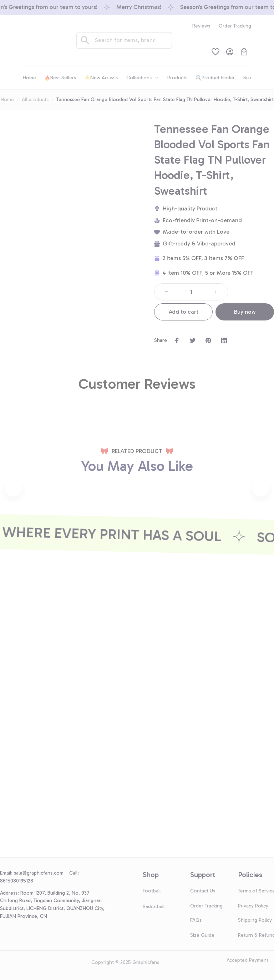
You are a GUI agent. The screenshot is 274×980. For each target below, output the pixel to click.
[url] (42, 873)
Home (7, 100)
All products (35, 100)
